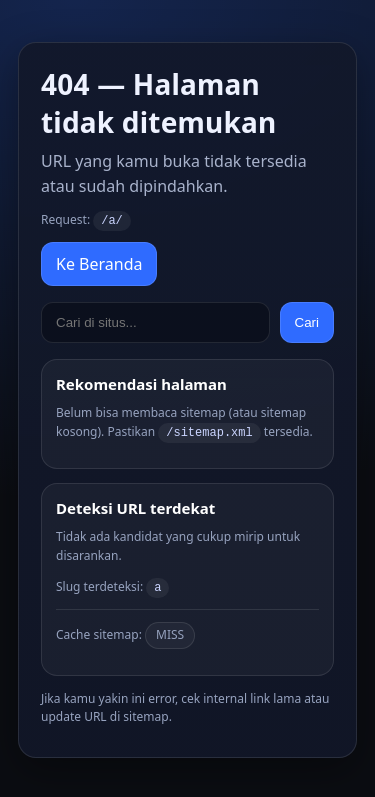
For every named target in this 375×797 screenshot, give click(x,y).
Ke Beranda (99, 263)
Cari (307, 321)
